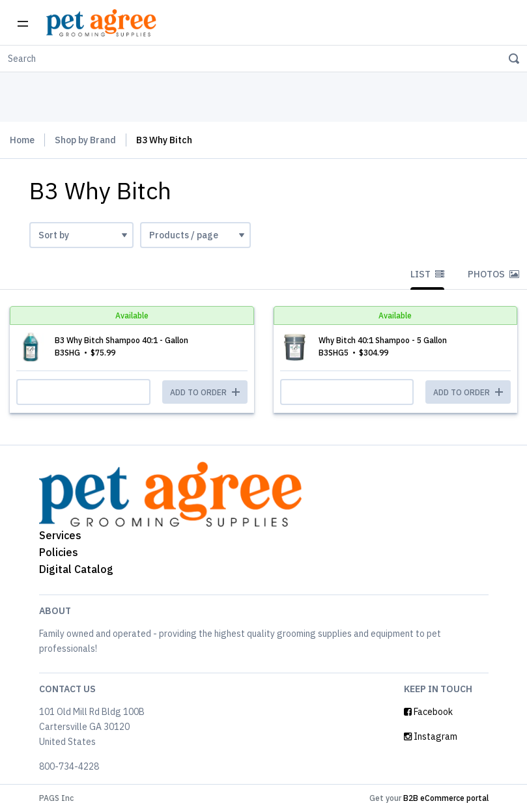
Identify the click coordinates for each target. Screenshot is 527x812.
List (427, 274)
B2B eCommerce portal (446, 798)
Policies (59, 552)
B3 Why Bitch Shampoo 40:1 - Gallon (121, 340)
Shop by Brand (85, 140)
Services (60, 535)
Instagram (431, 736)
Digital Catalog (76, 569)
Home (22, 140)
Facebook (428, 712)
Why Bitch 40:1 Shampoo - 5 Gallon (383, 340)
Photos (493, 274)
